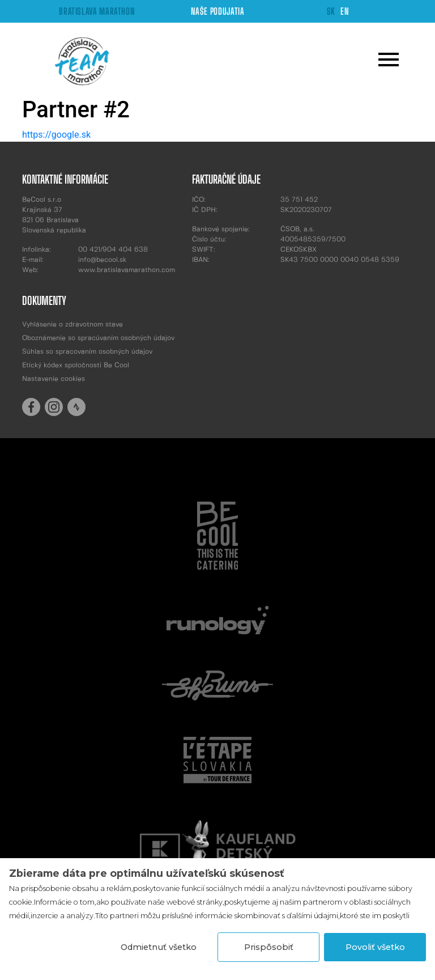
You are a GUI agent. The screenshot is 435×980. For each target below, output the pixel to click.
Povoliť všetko (375, 947)
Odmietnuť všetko (159, 947)
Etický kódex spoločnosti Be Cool (76, 365)
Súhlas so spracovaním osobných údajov (87, 352)
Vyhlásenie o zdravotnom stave (72, 324)
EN (345, 11)
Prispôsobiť (269, 947)
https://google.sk (56, 135)
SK (331, 11)
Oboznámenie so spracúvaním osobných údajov (98, 338)
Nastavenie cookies (54, 379)
